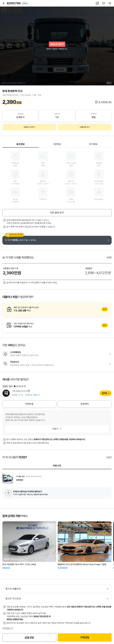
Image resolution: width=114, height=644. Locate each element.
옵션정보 (21, 144)
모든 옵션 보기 (57, 213)
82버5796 (18, 3)
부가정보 (93, 144)
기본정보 (57, 144)
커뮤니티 (57, 466)
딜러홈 (104, 393)
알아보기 (57, 309)
